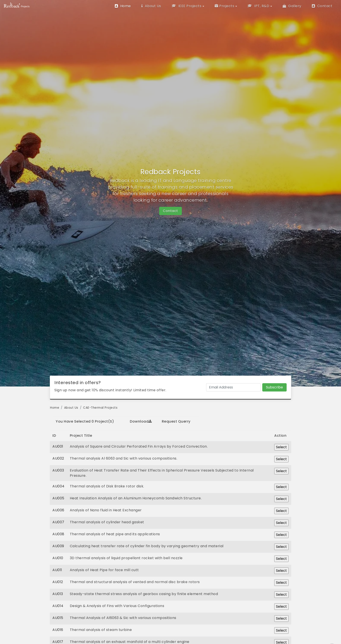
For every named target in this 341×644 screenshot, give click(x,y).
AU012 (58, 582)
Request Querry (176, 421)
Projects (225, 6)
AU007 (58, 522)
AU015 (58, 618)
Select (281, 447)
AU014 (58, 606)
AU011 (57, 570)
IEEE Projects (187, 6)
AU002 (58, 458)
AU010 (58, 558)
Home (123, 6)
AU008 (58, 534)
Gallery (292, 6)
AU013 (58, 594)
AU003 (58, 470)
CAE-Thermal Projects (100, 408)
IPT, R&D (258, 6)
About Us (151, 6)
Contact (322, 6)
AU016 (58, 630)
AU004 (59, 486)
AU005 (58, 498)
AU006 (58, 510)
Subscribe (274, 387)
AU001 (58, 446)
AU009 (58, 546)
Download (141, 421)
